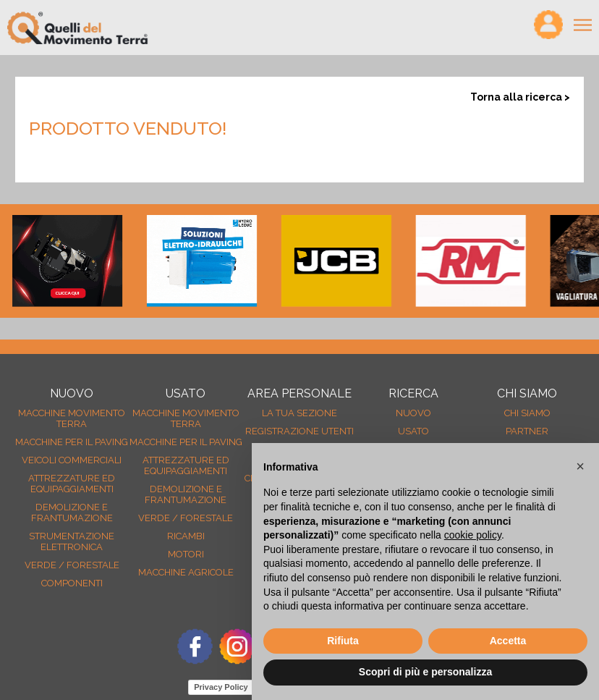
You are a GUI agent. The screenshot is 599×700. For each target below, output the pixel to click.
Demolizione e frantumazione (72, 513)
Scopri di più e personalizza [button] (425, 672)
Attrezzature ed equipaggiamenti (72, 484)
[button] (580, 466)
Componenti (72, 583)
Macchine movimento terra (72, 418)
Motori (186, 554)
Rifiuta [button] (343, 641)
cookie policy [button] (473, 535)
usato (413, 431)
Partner (527, 431)
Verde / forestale (72, 565)
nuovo (413, 413)
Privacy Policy (221, 687)
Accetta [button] (508, 641)
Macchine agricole (186, 572)
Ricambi (186, 536)
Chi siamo (527, 413)
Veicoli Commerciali (72, 460)
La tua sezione (299, 413)
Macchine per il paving (72, 442)
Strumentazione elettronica (72, 541)
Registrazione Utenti (299, 431)
